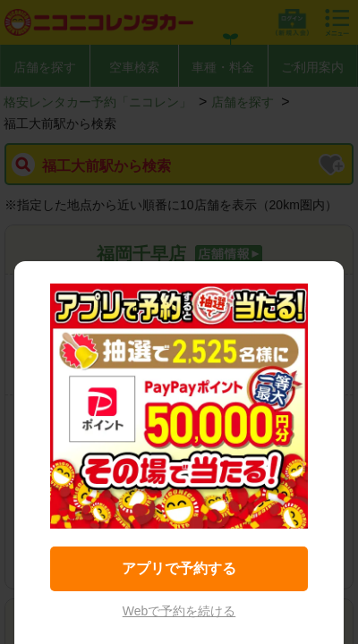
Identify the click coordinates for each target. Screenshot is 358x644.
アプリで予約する (179, 568)
